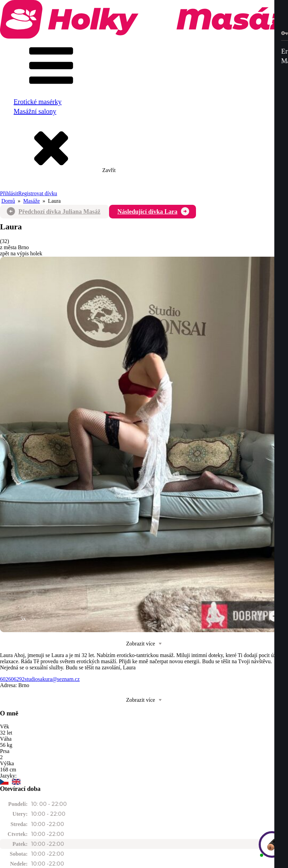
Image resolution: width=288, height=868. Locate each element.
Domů (8, 201)
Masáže (32, 201)
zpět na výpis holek (21, 253)
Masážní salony (35, 111)
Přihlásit (9, 193)
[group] (144, 444)
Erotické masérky (38, 102)
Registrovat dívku (37, 193)
